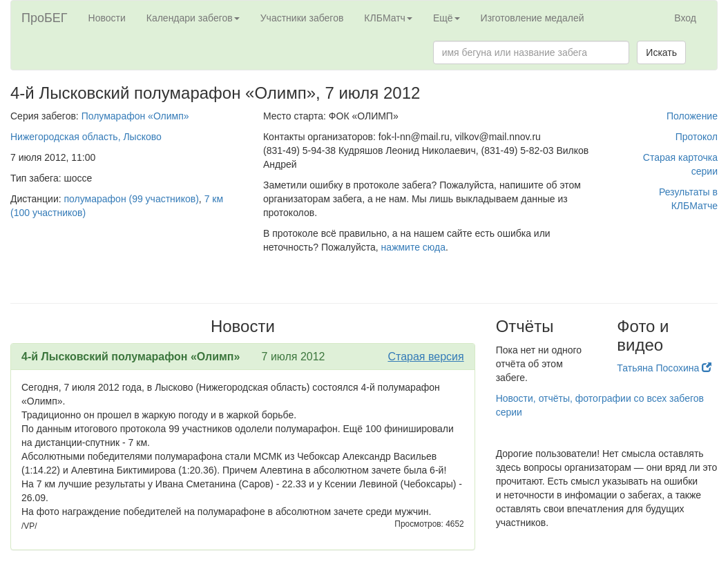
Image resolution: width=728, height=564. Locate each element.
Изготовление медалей (533, 18)
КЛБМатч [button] (388, 18)
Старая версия (425, 357)
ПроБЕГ (45, 18)
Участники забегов (302, 18)
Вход (685, 18)
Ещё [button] (447, 18)
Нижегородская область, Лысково (86, 137)
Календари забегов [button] (193, 18)
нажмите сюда (413, 247)
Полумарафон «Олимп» (135, 116)
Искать (661, 52)
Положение (692, 116)
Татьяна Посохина (664, 368)
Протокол (697, 137)
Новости (107, 18)
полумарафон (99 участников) (132, 199)
